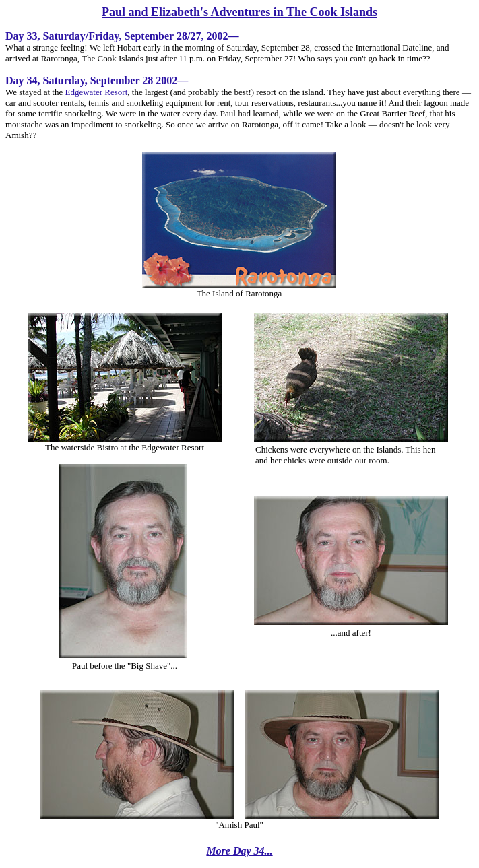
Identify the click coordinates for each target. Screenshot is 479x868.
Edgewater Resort (96, 92)
